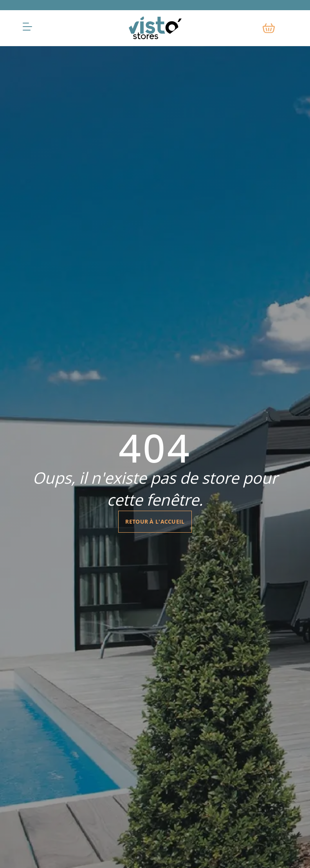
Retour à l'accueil (155, 521)
